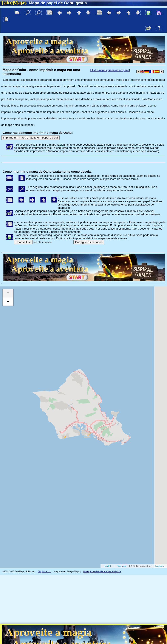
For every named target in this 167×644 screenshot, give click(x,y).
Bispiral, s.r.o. (44, 572)
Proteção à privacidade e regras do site (102, 572)
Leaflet (107, 566)
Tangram (122, 566)
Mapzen (160, 566)
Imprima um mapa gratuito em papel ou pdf (30, 138)
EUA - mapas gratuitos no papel (110, 70)
